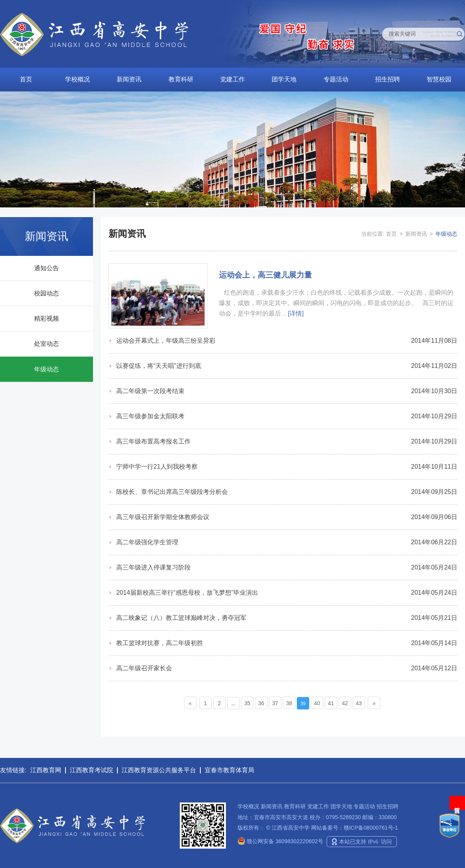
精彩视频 (46, 318)
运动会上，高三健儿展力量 (265, 275)
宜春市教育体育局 (229, 770)
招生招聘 (387, 79)
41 (331, 703)
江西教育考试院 (91, 770)
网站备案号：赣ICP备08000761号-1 (355, 828)
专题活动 (336, 79)
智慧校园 (439, 79)
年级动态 (46, 369)
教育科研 (181, 79)
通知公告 (46, 268)
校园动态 (46, 293)
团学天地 (284, 79)
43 (359, 703)
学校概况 (77, 79)
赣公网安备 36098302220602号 (280, 841)
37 (275, 703)
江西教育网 (46, 770)
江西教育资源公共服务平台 (159, 770)
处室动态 (46, 344)
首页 (26, 79)
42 (345, 703)
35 (247, 703)
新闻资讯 (129, 79)
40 (317, 703)
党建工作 (232, 79)
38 (289, 703)
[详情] (296, 313)
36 (261, 703)
